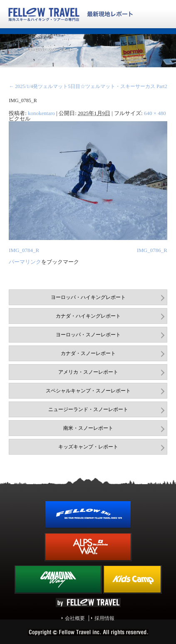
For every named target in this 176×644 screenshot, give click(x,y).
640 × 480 (155, 113)
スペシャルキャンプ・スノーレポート (88, 391)
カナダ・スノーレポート (88, 353)
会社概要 (75, 618)
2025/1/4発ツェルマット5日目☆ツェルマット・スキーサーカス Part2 (88, 86)
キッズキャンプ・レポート (88, 447)
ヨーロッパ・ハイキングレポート (88, 297)
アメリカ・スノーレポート (88, 372)
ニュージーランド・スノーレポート (88, 409)
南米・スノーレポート (88, 428)
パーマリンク (25, 262)
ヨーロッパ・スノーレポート (88, 335)
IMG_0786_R (152, 250)
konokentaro (41, 113)
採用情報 (104, 618)
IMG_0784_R (24, 250)
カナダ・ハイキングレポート (88, 316)
